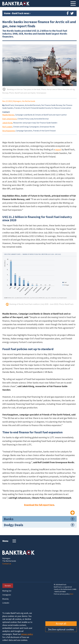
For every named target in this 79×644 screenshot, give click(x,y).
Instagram (7, 595)
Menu (9, 541)
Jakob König (7, 123)
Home (7, 13)
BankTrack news (21, 13)
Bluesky (5, 599)
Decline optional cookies (61, 629)
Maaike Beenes (8, 115)
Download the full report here (39, 505)
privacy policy (27, 634)
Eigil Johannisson (10, 119)
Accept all (61, 624)
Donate (8, 586)
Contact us (7, 564)
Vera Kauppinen (9, 131)
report (58, 149)
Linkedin (6, 603)
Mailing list (7, 591)
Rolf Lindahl (7, 127)
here (72, 594)
